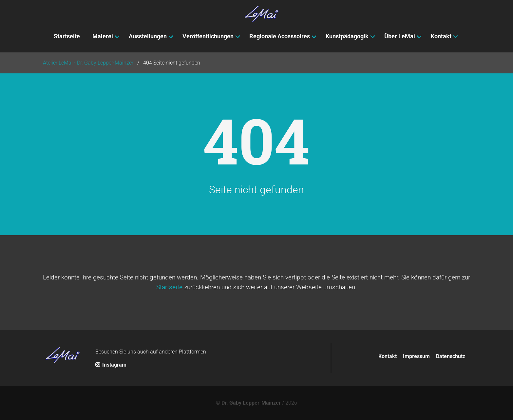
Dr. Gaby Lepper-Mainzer (251, 403)
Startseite (169, 287)
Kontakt (388, 356)
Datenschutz (451, 356)
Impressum (416, 356)
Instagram (111, 365)
